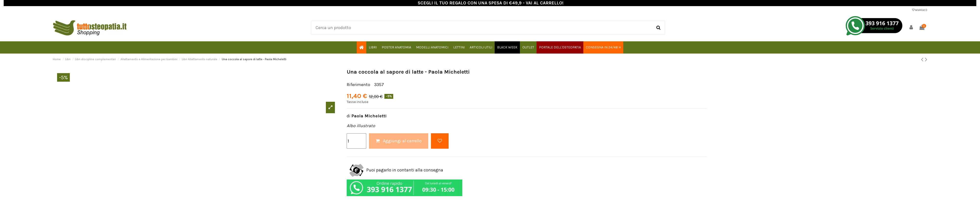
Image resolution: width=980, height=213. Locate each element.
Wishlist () (920, 10)
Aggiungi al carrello (399, 141)
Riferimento (358, 85)
